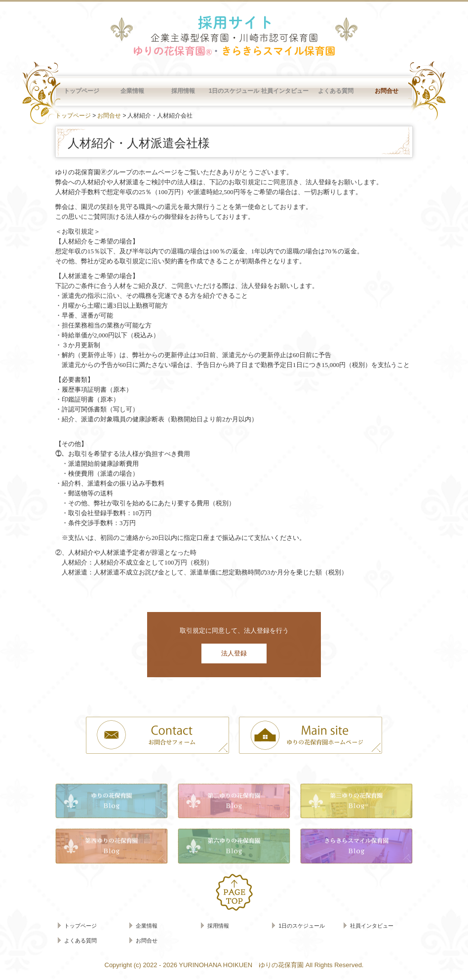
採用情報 (183, 91)
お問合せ (387, 91)
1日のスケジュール (234, 91)
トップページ (81, 91)
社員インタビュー (285, 91)
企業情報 (132, 91)
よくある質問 (336, 91)
